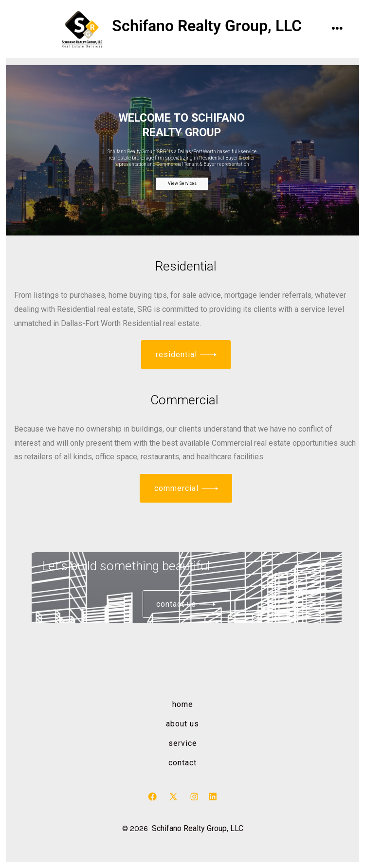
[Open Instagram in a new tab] (194, 796)
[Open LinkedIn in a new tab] (213, 796)
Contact (182, 763)
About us (182, 724)
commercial (176, 488)
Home (183, 704)
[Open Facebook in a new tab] (152, 796)
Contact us (176, 604)
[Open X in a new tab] (173, 796)
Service (183, 743)
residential (176, 354)
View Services (182, 183)
